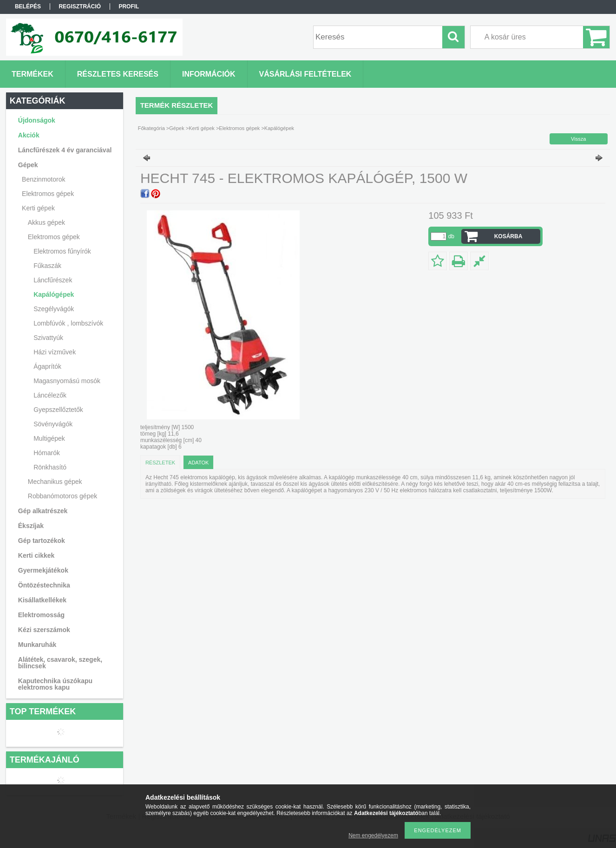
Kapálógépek (54, 294)
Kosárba (508, 236)
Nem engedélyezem (373, 835)
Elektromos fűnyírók (62, 251)
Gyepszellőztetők (58, 410)
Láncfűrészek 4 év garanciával (65, 150)
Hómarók (47, 453)
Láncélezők (50, 395)
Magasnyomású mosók (67, 381)
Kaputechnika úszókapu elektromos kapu (55, 684)
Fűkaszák (47, 266)
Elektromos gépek (239, 128)
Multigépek (49, 438)
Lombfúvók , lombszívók (68, 323)
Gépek (177, 128)
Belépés (28, 7)
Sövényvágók (53, 424)
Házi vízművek (55, 352)
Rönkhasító (50, 467)
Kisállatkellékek (42, 600)
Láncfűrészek (53, 280)
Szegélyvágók (54, 309)
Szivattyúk (48, 338)
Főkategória (151, 128)
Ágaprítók (47, 366)
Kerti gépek (202, 128)
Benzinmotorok (43, 179)
